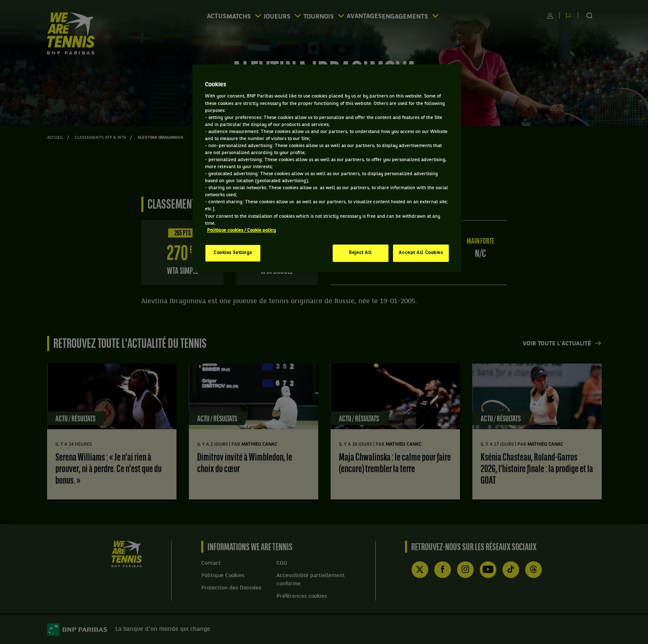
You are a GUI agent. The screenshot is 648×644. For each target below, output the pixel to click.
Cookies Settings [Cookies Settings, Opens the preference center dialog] (233, 253)
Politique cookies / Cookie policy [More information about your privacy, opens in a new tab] (241, 231)
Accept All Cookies (421, 253)
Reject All (360, 253)
